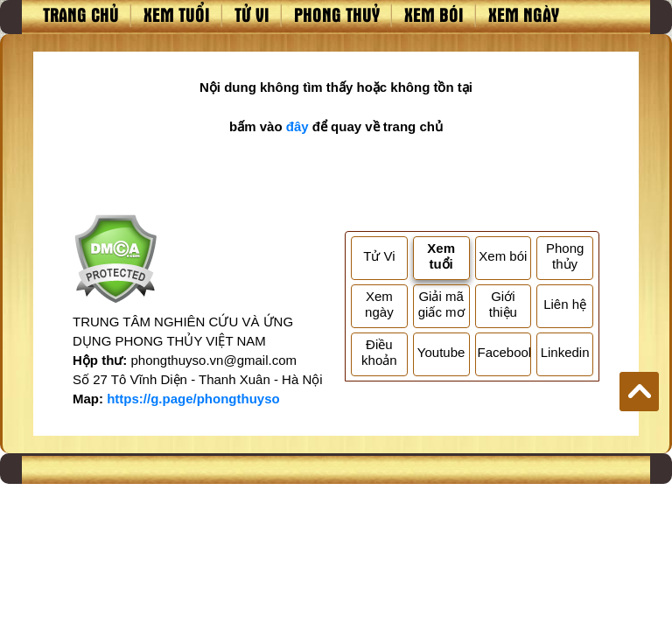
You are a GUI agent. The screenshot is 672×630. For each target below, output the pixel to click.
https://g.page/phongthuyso (193, 399)
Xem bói (434, 14)
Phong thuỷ (337, 14)
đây (297, 126)
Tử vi (252, 14)
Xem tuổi (177, 14)
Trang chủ (81, 14)
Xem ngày (524, 14)
